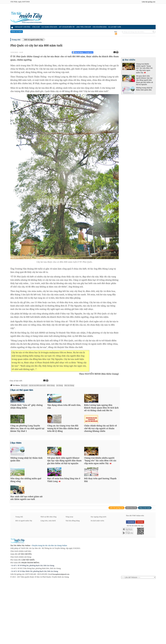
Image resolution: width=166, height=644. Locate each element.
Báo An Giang (69, 385)
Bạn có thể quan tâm (22, 390)
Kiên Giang (51, 385)
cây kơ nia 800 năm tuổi (37, 385)
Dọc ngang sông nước (49, 27)
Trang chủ (16, 40)
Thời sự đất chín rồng (23, 27)
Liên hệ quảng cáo (149, 2)
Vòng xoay (36, 27)
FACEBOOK (131, 585)
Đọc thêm (16, 468)
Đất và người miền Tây (67, 27)
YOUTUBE (140, 585)
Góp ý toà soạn (145, 571)
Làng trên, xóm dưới (84, 27)
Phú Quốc (24, 385)
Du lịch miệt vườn (115, 27)
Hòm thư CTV (131, 571)
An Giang (60, 385)
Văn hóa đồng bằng (100, 27)
